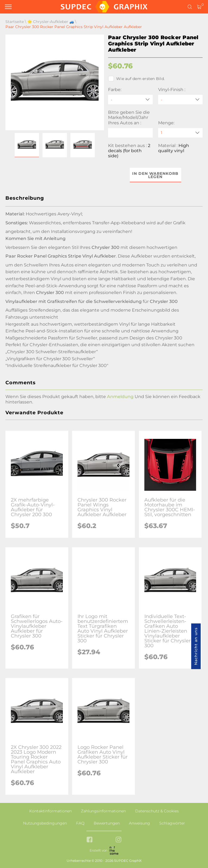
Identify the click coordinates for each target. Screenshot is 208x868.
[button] (27, 145)
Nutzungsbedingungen (45, 823)
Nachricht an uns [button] (196, 646)
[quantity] (181, 133)
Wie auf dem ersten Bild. (136, 79)
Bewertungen (107, 823)
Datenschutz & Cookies (157, 811)
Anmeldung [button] (120, 397)
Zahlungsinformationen (103, 811)
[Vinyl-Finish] (181, 100)
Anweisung (139, 823)
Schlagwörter (172, 823)
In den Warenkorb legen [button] (155, 175)
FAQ (80, 823)
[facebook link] (90, 840)
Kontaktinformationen (51, 811)
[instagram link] (118, 840)
